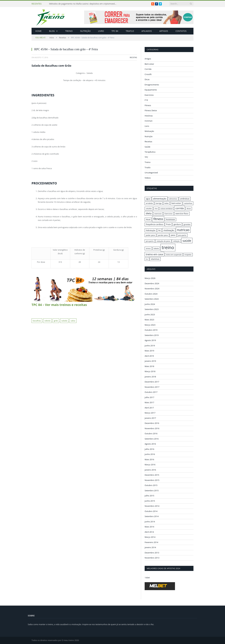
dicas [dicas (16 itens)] (189, 208)
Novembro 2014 (152, 506)
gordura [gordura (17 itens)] (177, 224)
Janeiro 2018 (150, 376)
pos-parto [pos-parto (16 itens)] (182, 235)
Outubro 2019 (151, 330)
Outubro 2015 (151, 485)
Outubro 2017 (151, 392)
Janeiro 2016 (150, 470)
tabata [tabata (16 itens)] (156, 248)
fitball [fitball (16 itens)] (148, 219)
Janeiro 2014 (150, 547)
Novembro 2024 (152, 289)
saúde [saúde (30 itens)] (187, 241)
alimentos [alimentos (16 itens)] (173, 199)
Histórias (149, 116)
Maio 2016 (149, 459)
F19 (146, 100)
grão (56, 321)
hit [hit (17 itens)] (159, 230)
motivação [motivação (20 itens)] (169, 230)
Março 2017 (150, 413)
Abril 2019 (149, 356)
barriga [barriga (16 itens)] (159, 203)
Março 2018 (150, 371)
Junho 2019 (150, 345)
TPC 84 (115, 31)
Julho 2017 (149, 397)
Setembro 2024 (152, 299)
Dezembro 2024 (152, 283)
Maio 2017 (149, 402)
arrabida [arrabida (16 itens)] (149, 203)
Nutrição (85, 31)
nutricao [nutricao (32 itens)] (183, 230)
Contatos (181, 31)
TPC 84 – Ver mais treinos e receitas (59, 305)
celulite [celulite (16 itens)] (149, 208)
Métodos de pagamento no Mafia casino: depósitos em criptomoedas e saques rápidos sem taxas (84, 4)
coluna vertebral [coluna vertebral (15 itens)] (166, 209)
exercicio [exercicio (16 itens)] (158, 214)
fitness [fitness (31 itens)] (158, 219)
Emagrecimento (152, 85)
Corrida (148, 69)
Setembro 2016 (152, 439)
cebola (47, 321)
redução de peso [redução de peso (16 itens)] (163, 241)
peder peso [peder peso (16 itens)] (150, 235)
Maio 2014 (149, 527)
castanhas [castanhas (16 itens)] (188, 203)
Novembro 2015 (152, 480)
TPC (146, 157)
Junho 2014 (150, 521)
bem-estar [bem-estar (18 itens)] (176, 203)
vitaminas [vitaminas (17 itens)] (155, 259)
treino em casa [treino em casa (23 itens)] (154, 254)
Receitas (62, 38)
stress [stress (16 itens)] (148, 248)
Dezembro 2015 (152, 475)
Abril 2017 (149, 408)
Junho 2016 (150, 454)
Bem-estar (149, 64)
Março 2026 (150, 278)
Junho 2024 (150, 304)
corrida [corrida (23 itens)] (180, 208)
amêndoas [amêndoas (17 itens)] (185, 199)
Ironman (149, 121)
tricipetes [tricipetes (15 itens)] (188, 255)
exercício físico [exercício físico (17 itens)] (182, 214)
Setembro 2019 (152, 335)
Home (38, 31)
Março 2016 (150, 465)
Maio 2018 (149, 366)
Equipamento (151, 90)
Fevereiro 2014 (151, 542)
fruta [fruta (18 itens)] (168, 224)
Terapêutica (150, 152)
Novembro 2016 (152, 428)
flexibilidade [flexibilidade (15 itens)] (170, 220)
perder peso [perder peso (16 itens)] (163, 235)
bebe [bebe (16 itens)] (166, 203)
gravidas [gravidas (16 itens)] (187, 224)
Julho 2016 (149, 449)
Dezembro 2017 (152, 382)
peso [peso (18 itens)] (173, 235)
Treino (69, 31)
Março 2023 (150, 325)
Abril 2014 (149, 532)
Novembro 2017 (152, 387)
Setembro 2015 (152, 490)
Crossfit (148, 74)
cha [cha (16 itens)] (156, 208)
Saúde (147, 147)
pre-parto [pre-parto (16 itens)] (150, 241)
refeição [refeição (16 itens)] (176, 241)
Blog (52, 31)
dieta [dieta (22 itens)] (149, 213)
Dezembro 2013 (152, 552)
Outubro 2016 (151, 433)
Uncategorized (151, 173)
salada (64, 321)
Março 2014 (150, 537)
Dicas (147, 79)
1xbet (147, 577)
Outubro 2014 (151, 511)
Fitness (148, 105)
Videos (148, 178)
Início (45, 38)
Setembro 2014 (152, 516)
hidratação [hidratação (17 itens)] (151, 230)
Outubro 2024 (151, 294)
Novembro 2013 (152, 558)
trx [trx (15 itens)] (147, 259)
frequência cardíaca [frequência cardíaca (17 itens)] (155, 224)
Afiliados (147, 31)
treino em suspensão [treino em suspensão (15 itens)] (174, 255)
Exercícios (149, 95)
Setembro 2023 (152, 309)
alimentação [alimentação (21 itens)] (160, 199)
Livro (101, 31)
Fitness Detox (151, 110)
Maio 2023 (149, 320)
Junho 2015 (150, 501)
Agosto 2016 (150, 444)
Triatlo (130, 31)
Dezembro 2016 (152, 423)
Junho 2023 (150, 314)
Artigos (164, 31)
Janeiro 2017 (150, 418)
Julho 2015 (149, 496)
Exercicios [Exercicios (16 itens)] (169, 214)
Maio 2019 (149, 351)
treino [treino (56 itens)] (168, 247)
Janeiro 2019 (150, 361)
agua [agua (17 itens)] (148, 199)
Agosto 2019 (150, 340)
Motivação (149, 131)
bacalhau (37, 321)
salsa (73, 321)
